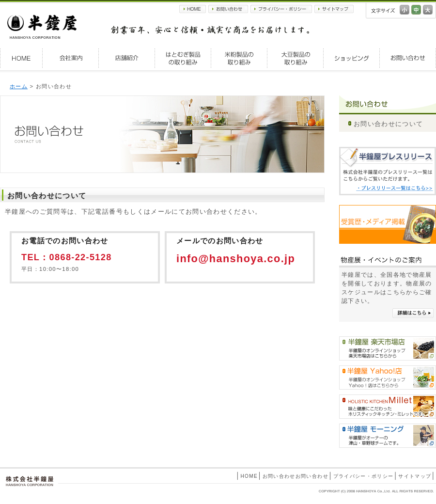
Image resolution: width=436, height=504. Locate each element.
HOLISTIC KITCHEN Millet (388, 407)
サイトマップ (334, 9)
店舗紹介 (127, 58)
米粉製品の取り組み (239, 58)
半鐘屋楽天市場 (388, 348)
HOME (193, 9)
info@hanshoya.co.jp (236, 259)
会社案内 (71, 58)
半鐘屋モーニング (388, 436)
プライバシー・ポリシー (281, 9)
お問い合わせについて (388, 124)
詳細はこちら (413, 313)
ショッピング (352, 58)
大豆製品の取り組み (296, 58)
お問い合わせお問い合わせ (296, 476)
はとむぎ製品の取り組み (183, 58)
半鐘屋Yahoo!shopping (388, 378)
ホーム (19, 86)
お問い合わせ (228, 9)
